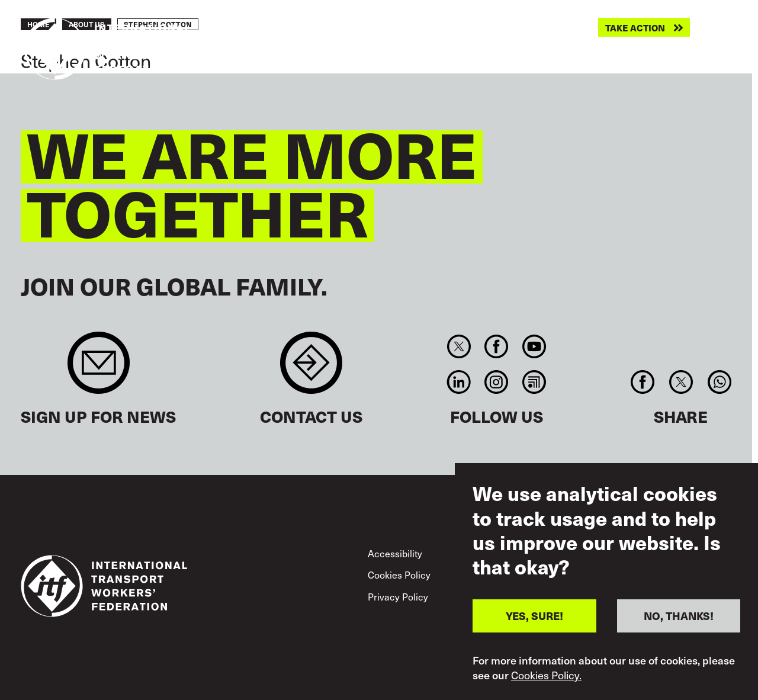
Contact (311, 369)
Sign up (99, 369)
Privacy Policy (398, 597)
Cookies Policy (399, 575)
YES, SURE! (534, 625)
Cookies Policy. (546, 684)
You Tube (534, 346)
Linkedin (459, 382)
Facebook (497, 346)
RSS (534, 382)
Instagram (497, 382)
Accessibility (395, 553)
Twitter (459, 346)
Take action (635, 28)
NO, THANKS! (679, 625)
